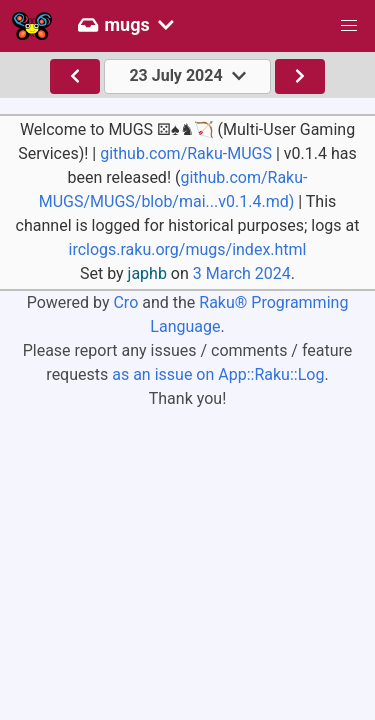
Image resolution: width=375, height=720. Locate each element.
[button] (349, 26)
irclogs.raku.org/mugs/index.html (187, 249)
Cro (125, 302)
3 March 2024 (242, 273)
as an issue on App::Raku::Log (218, 374)
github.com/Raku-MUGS (186, 153)
